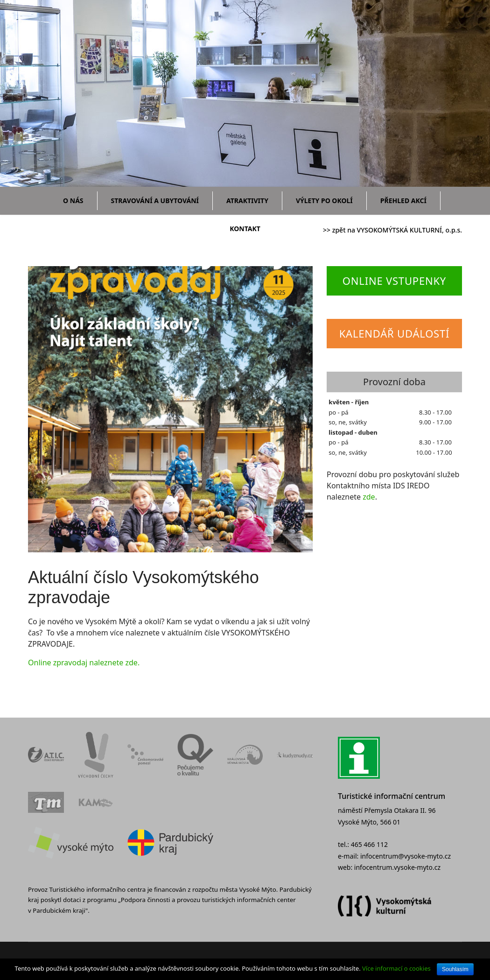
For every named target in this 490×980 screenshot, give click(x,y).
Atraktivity (247, 201)
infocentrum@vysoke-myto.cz (406, 856)
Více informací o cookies (396, 968)
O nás (73, 201)
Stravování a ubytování (155, 201)
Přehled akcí (403, 201)
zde (369, 497)
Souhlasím (455, 969)
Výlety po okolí (324, 201)
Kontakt (245, 229)
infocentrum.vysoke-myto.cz (397, 867)
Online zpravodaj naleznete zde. (84, 663)
